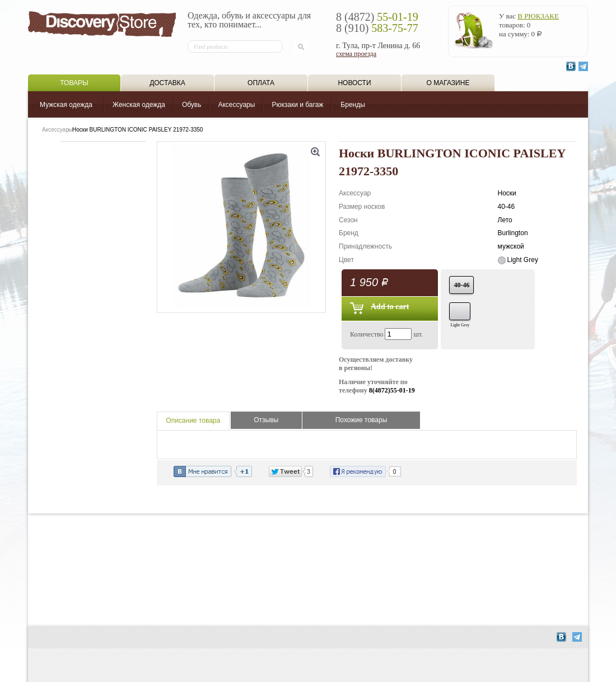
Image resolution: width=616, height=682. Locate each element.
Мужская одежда (66, 105)
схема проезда (356, 54)
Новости (354, 83)
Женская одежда (139, 105)
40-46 (461, 285)
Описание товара (193, 421)
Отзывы (266, 420)
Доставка (167, 83)
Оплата (261, 83)
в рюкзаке (538, 16)
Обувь (192, 105)
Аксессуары (236, 105)
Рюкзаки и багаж (297, 105)
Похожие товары (361, 420)
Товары (74, 83)
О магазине (448, 83)
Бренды (353, 105)
